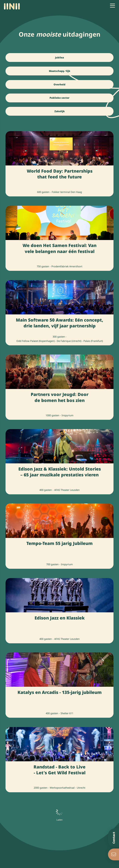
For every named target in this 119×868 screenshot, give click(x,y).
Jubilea (59, 57)
